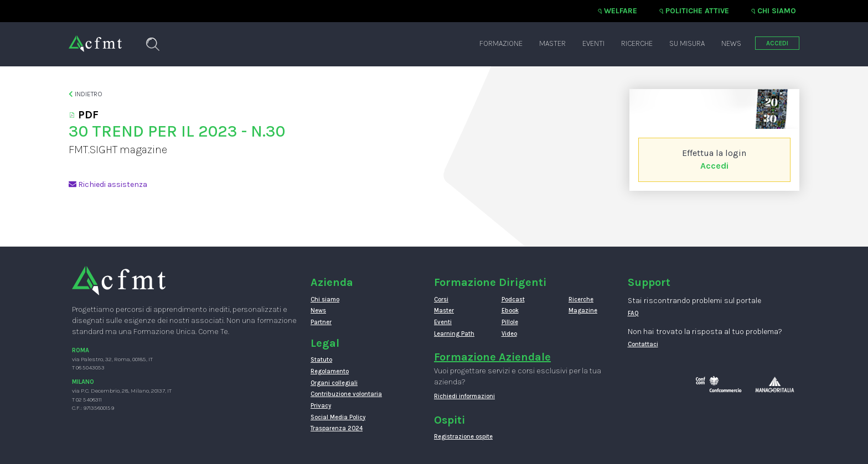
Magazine (583, 311)
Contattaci (643, 344)
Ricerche (637, 43)
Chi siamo (777, 11)
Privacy (321, 406)
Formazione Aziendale (492, 357)
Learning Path (454, 334)
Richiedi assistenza (108, 184)
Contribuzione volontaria (346, 394)
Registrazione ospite (463, 437)
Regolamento (330, 371)
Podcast (513, 299)
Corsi (441, 299)
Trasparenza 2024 (337, 428)
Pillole (510, 322)
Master (552, 43)
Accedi (714, 166)
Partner (321, 322)
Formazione (501, 43)
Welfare (621, 11)
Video (509, 334)
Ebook (510, 311)
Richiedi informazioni (464, 396)
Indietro (86, 94)
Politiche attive (697, 11)
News (731, 43)
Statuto (321, 360)
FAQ (633, 313)
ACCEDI (777, 43)
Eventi (593, 43)
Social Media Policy (338, 417)
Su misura (687, 43)
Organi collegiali (334, 383)
